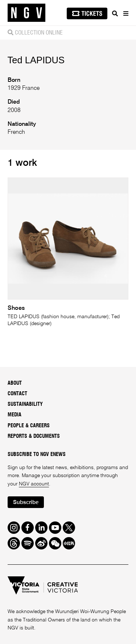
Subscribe (26, 502)
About (15, 383)
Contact (17, 394)
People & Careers (29, 426)
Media (15, 415)
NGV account (34, 484)
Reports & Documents (34, 436)
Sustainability (25, 404)
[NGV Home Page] (26, 13)
